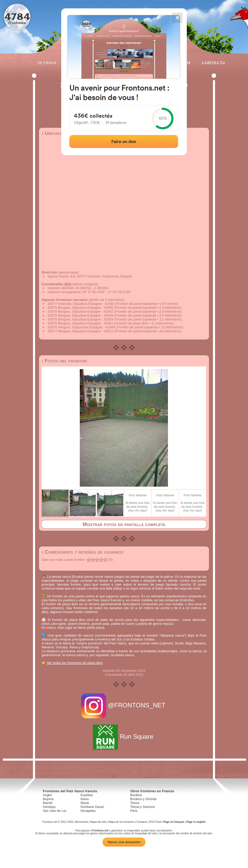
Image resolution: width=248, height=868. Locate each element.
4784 (17, 16)
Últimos (47, 63)
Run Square (124, 736)
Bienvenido (81, 822)
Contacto (211, 63)
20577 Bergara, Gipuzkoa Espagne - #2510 (80, 331)
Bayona (48, 799)
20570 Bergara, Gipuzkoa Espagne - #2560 (80, 308)
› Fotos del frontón (64, 361)
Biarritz (48, 803)
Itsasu (85, 799)
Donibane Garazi (92, 807)
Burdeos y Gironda (143, 799)
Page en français (174, 822)
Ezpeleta (87, 795)
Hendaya (49, 807)
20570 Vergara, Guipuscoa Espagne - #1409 (81, 327)
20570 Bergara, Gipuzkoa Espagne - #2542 (80, 311)
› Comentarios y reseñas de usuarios (83, 552)
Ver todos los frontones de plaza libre (75, 663)
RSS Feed (155, 822)
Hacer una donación (124, 842)
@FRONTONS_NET (124, 705)
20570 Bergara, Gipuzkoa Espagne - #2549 (80, 315)
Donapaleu (88, 811)
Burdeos (136, 795)
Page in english (196, 822)
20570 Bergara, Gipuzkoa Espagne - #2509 (80, 319)
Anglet (47, 795)
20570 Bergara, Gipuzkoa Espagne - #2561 (80, 323)
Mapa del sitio (98, 822)
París (134, 811)
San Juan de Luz (55, 811)
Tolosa (135, 803)
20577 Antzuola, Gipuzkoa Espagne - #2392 (81, 304)
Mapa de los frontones (122, 822)
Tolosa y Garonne (143, 807)
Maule (85, 803)
